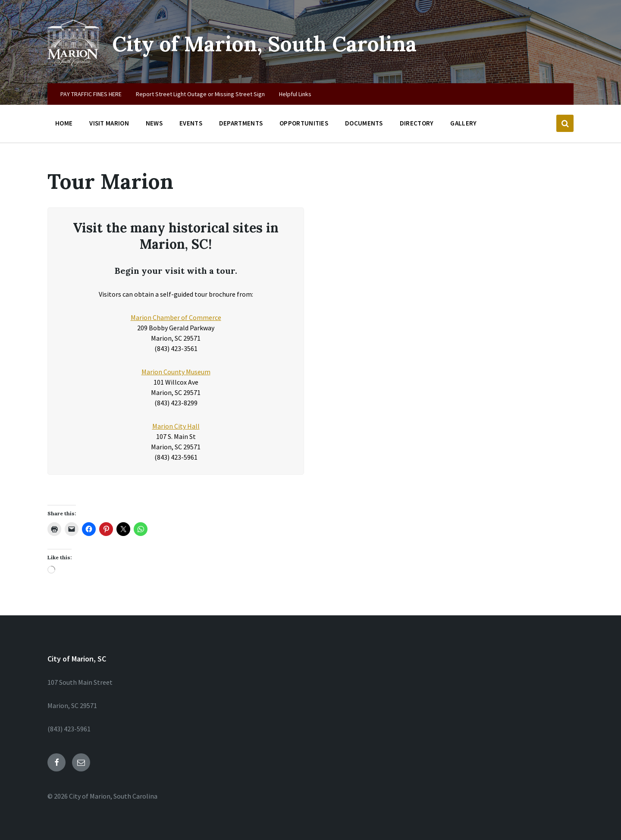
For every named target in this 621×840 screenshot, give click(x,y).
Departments (241, 123)
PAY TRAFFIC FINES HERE (91, 94)
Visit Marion (109, 123)
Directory (417, 123)
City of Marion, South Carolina (264, 44)
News (154, 123)
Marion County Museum (176, 372)
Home (64, 123)
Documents (364, 123)
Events (191, 123)
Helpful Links (295, 94)
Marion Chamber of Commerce (176, 317)
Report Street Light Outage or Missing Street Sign (200, 94)
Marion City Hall (176, 426)
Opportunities (304, 123)
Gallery (463, 123)
